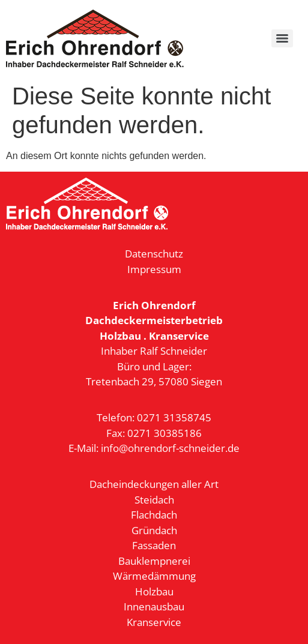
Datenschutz (154, 254)
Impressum (154, 269)
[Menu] (282, 38)
